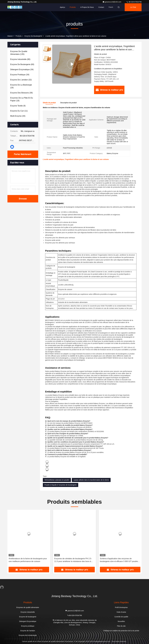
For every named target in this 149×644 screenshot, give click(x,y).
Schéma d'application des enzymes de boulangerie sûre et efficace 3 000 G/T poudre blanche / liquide (119, 560)
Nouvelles (121, 621)
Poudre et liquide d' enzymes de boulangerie (61, 485)
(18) (22, 99)
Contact (101, 7)
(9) (18, 106)
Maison (10, 36)
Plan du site (121, 626)
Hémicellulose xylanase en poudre (57, 480)
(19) (21, 86)
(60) (22, 64)
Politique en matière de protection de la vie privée (121, 631)
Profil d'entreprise (121, 607)
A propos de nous (87, 7)
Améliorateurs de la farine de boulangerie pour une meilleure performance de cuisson (28, 560)
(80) (20, 59)
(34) (22, 70)
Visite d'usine (121, 612)
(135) (19, 53)
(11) (19, 111)
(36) (21, 93)
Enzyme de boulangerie (33, 36)
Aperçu (62, 7)
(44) (18, 116)
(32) (21, 80)
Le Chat (133, 7)
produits (19, 36)
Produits (73, 7)
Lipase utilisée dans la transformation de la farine (91, 480)
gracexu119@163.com (112, 2)
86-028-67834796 (134, 2)
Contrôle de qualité (121, 617)
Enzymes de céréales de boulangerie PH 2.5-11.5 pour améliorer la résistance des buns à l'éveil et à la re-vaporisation (73, 560)
